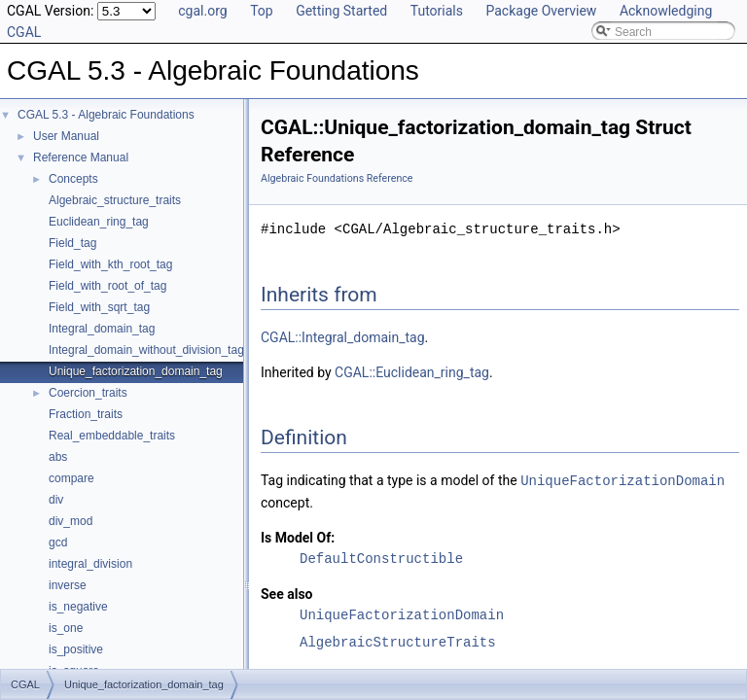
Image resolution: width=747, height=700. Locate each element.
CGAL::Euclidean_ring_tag (412, 372)
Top (262, 11)
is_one (66, 628)
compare (71, 478)
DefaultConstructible (381, 558)
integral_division (90, 564)
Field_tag (72, 243)
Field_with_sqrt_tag (99, 307)
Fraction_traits (86, 414)
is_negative (78, 607)
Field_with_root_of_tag (107, 286)
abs (58, 457)
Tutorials (437, 11)
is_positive (76, 649)
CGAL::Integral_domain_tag (343, 337)
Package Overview (541, 11)
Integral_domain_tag (102, 329)
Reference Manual (81, 157)
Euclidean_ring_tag (99, 222)
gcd (58, 542)
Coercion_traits (88, 393)
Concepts (73, 179)
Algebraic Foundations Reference (337, 178)
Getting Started (341, 11)
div (56, 500)
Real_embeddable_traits (112, 436)
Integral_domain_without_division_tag (146, 350)
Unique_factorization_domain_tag (136, 371)
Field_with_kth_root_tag (110, 264)
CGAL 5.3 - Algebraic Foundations (106, 115)
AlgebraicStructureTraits (398, 641)
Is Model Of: (298, 537)
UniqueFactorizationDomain (622, 480)
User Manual (66, 136)
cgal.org (202, 11)
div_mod (71, 521)
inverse (68, 585)
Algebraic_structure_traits (115, 200)
